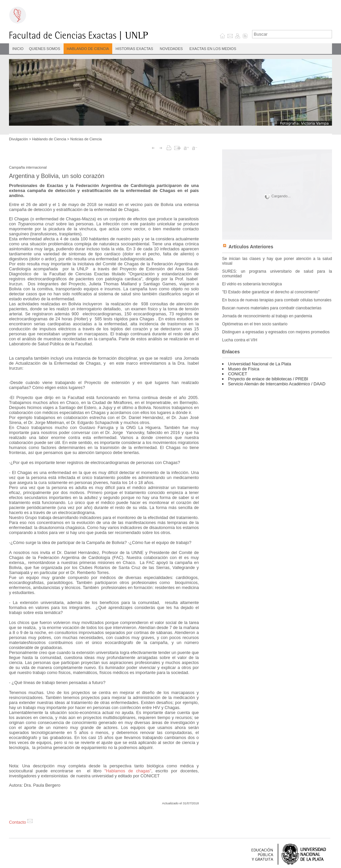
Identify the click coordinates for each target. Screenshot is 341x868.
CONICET (238, 374)
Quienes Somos (45, 49)
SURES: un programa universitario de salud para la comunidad (277, 274)
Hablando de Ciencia (88, 49)
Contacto (21, 822)
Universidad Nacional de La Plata (260, 364)
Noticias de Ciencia (86, 139)
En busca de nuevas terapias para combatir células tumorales (277, 300)
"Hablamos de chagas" (128, 771)
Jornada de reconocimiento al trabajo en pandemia (267, 316)
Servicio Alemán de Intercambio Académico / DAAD (277, 384)
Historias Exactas (134, 49)
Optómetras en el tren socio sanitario (255, 324)
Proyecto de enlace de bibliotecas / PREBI (268, 379)
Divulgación (18, 139)
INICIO (18, 49)
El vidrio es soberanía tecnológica (252, 284)
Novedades (171, 49)
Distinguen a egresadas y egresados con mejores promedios (276, 332)
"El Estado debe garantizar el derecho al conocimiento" (271, 292)
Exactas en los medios (213, 49)
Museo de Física (244, 369)
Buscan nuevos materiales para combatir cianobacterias (272, 308)
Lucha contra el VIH (240, 340)
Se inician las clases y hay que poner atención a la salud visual (277, 261)
